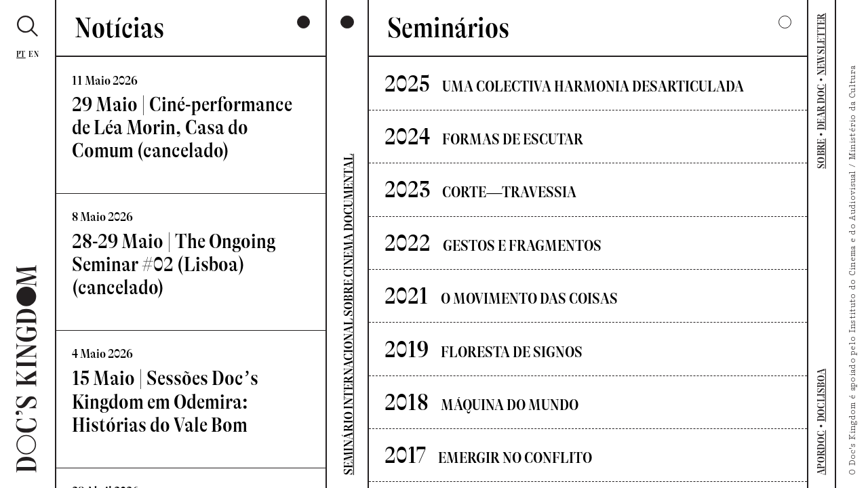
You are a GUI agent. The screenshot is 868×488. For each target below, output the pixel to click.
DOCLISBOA (822, 395)
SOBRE (822, 154)
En (34, 54)
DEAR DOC (822, 107)
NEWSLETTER (822, 44)
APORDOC (822, 453)
